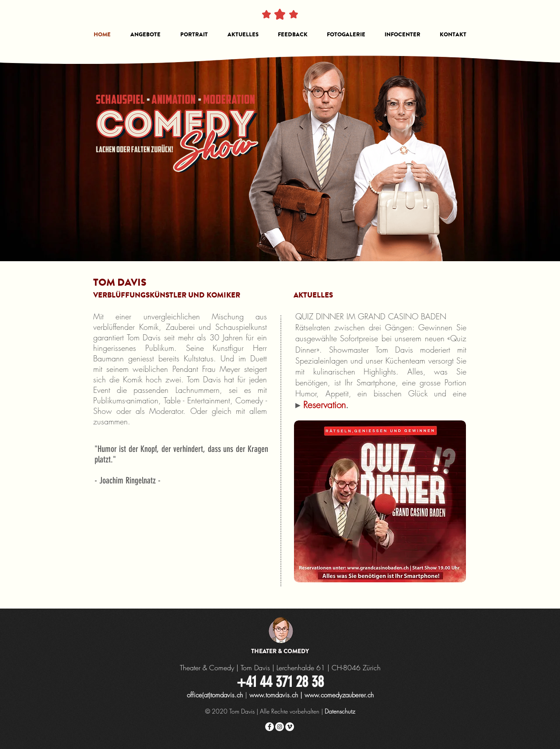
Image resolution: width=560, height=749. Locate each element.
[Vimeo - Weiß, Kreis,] (290, 727)
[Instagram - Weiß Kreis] (280, 727)
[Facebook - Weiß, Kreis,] (269, 727)
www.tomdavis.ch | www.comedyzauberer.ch (311, 695)
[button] (145, 35)
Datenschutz (340, 711)
